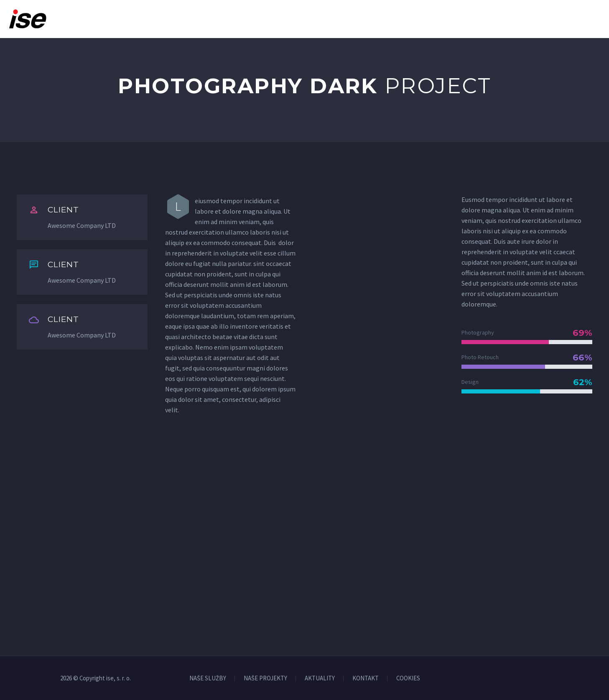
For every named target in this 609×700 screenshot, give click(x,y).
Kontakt (585, 19)
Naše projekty (369, 19)
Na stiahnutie (529, 19)
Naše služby (307, 19)
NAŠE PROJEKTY (265, 678)
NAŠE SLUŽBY (208, 678)
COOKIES (408, 678)
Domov (222, 19)
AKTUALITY (320, 678)
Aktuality (471, 19)
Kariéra (424, 19)
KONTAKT (366, 678)
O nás (260, 19)
